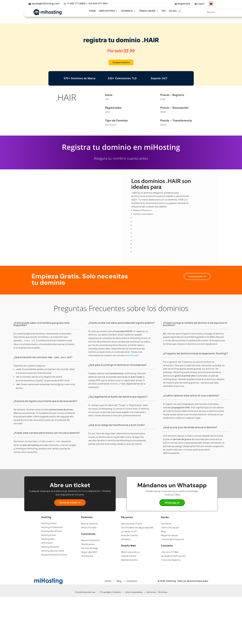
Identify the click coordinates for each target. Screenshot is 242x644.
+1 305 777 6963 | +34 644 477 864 (87, 4)
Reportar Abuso (170, 536)
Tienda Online (129, 557)
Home (109, 582)
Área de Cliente (130, 536)
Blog (163, 532)
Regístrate (184, 4)
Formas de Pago (90, 549)
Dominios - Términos (157, 593)
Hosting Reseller (50, 548)
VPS (164, 11)
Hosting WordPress (52, 532)
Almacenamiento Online (54, 556)
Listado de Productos (173, 540)
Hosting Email (49, 536)
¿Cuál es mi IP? (129, 532)
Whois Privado (89, 529)
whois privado (131, 357)
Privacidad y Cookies (110, 593)
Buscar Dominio (90, 525)
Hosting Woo (48, 540)
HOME (92, 11)
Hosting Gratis (194, 278)
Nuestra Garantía (90, 541)
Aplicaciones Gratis (132, 525)
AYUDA (173, 11)
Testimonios (88, 545)
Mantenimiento (129, 561)
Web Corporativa (130, 553)
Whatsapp (171, 504)
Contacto (166, 525)
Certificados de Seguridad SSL (138, 529)
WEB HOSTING (107, 11)
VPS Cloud (47, 544)
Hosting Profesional (52, 528)
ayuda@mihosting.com (46, 4)
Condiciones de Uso (85, 593)
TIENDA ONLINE (147, 11)
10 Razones (87, 557)
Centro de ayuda (170, 529)
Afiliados (126, 540)
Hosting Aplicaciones (53, 552)
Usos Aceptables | (136, 593)
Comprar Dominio (121, 63)
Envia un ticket (69, 504)
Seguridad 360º (89, 553)
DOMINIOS (127, 11)
